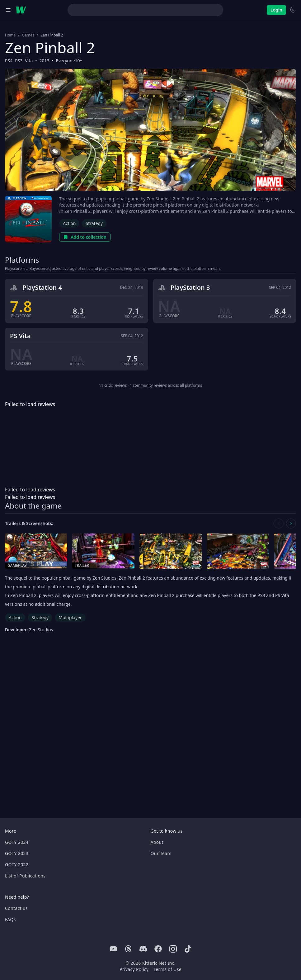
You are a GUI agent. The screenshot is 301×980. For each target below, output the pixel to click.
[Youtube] (113, 949)
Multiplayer (70, 617)
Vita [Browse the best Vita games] (29, 61)
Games (28, 35)
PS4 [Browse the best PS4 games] (9, 61)
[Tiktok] (188, 949)
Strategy (94, 223)
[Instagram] (173, 949)
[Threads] (128, 949)
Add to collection (85, 237)
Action (69, 223)
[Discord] (143, 949)
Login (276, 10)
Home (10, 35)
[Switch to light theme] (293, 10)
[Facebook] (158, 949)
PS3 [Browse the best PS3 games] (19, 61)
